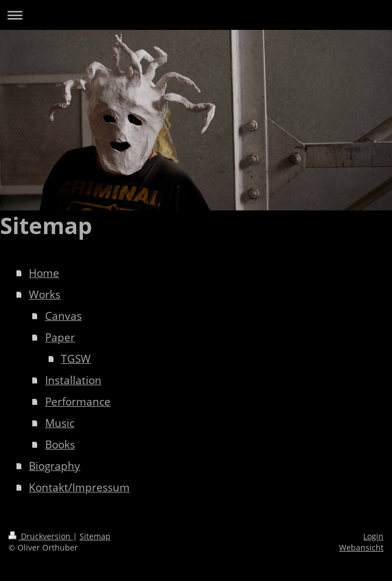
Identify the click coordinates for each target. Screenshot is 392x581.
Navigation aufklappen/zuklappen (196, 15)
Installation (73, 380)
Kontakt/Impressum (79, 487)
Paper (60, 337)
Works (45, 294)
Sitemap (95, 536)
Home (44, 273)
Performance (78, 402)
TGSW (76, 359)
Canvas (63, 316)
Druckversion (41, 536)
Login (373, 536)
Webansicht (361, 547)
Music (60, 423)
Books (60, 444)
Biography (54, 466)
